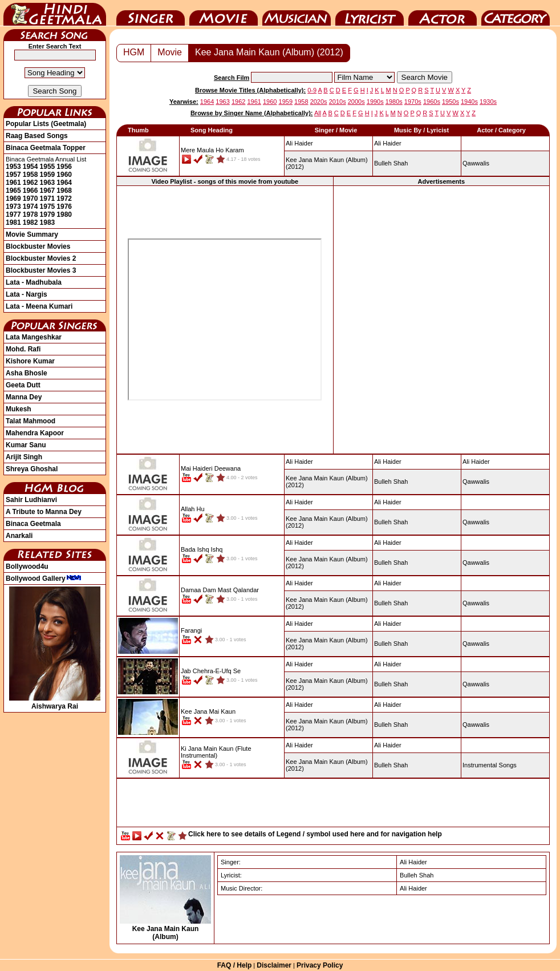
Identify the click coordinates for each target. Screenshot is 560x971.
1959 (48, 175)
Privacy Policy (320, 965)
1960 (64, 175)
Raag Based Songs (37, 136)
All (318, 113)
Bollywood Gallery (44, 578)
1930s (488, 102)
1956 (64, 167)
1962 (31, 183)
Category (516, 13)
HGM (134, 52)
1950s (451, 102)
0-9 (312, 90)
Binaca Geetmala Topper (46, 148)
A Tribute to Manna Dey (44, 512)
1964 (64, 183)
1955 (48, 167)
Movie (224, 13)
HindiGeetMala (55, 13)
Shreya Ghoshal (32, 469)
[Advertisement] (333, 806)
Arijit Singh (24, 457)
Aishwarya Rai (55, 702)
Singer (151, 13)
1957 (13, 175)
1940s (469, 102)
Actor (443, 13)
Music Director (297, 13)
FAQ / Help (235, 965)
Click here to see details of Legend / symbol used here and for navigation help (315, 834)
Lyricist (370, 13)
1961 (13, 183)
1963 (48, 183)
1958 (31, 175)
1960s (432, 102)
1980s (394, 102)
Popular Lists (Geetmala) (46, 124)
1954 (31, 167)
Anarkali (19, 536)
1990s (375, 102)
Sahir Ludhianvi (31, 500)
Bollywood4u (27, 567)
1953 (13, 167)
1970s (413, 102)
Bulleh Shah (391, 163)
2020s (319, 102)
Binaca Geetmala (33, 524)
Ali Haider (388, 143)
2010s (338, 102)
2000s (356, 102)
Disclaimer (274, 965)
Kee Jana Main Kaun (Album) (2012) (269, 52)
